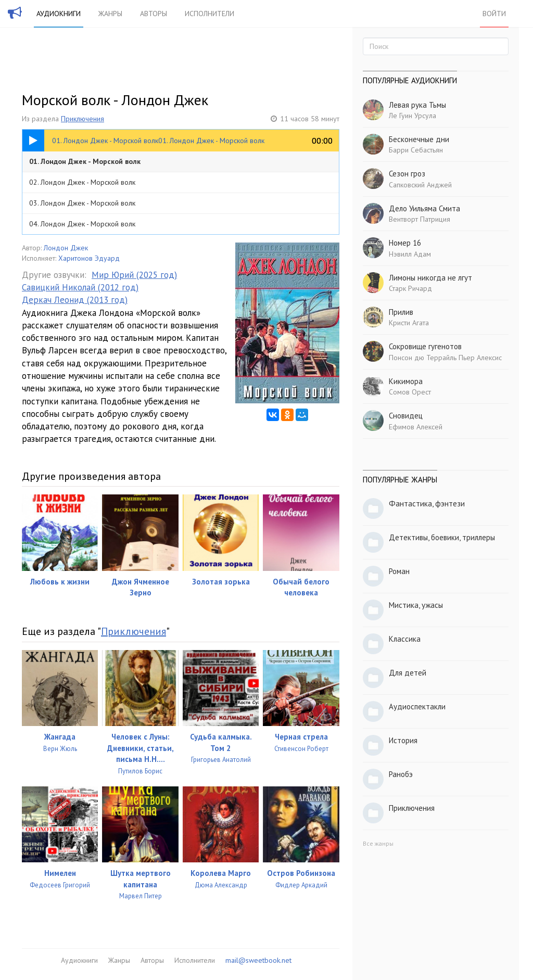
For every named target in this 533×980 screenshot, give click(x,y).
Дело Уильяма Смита (424, 208)
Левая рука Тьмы (417, 105)
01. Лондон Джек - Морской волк (85, 161)
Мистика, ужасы (416, 605)
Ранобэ (401, 774)
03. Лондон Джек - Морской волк (82, 203)
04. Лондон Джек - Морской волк (82, 224)
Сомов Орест (410, 392)
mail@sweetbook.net (258, 960)
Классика (405, 639)
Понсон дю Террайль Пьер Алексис (445, 358)
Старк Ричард (410, 288)
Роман (399, 571)
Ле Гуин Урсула (413, 116)
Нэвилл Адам (410, 254)
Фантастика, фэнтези (427, 504)
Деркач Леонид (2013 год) (75, 300)
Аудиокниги (59, 14)
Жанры (110, 14)
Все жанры (378, 843)
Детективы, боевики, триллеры (442, 537)
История (403, 740)
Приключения (83, 119)
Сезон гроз (407, 174)
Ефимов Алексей (416, 427)
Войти (494, 14)
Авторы (154, 14)
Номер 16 (405, 243)
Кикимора (406, 381)
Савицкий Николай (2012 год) (80, 287)
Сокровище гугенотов (425, 346)
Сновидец (406, 416)
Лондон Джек (66, 248)
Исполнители (210, 14)
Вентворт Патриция (420, 219)
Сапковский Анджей (420, 185)
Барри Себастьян (416, 150)
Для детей (408, 673)
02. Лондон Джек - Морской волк (82, 182)
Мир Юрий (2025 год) (134, 275)
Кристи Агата (409, 323)
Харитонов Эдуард (89, 258)
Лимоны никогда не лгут (430, 278)
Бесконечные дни (419, 139)
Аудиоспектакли (417, 707)
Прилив (401, 312)
